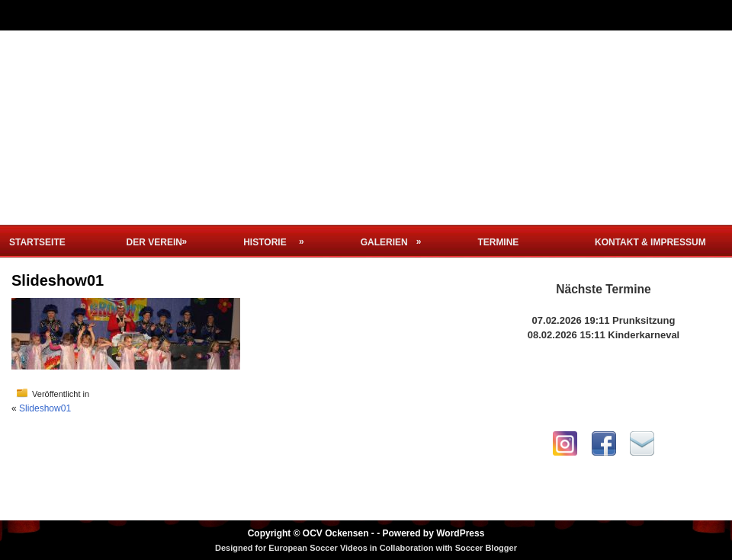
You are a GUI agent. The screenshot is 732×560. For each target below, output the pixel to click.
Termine (498, 242)
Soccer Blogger (486, 548)
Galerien (396, 236)
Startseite (37, 242)
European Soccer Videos (318, 548)
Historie (278, 236)
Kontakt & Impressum (650, 242)
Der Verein (162, 236)
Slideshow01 (45, 408)
